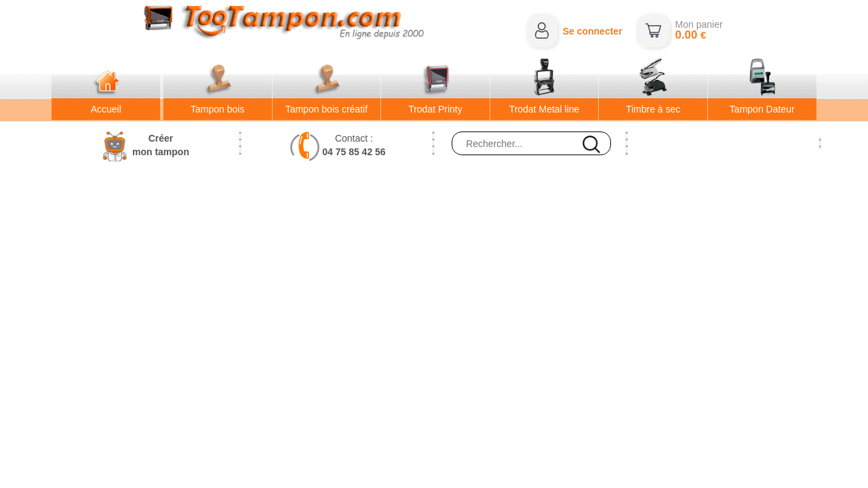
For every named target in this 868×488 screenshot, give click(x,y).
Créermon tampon (161, 145)
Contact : (354, 145)
